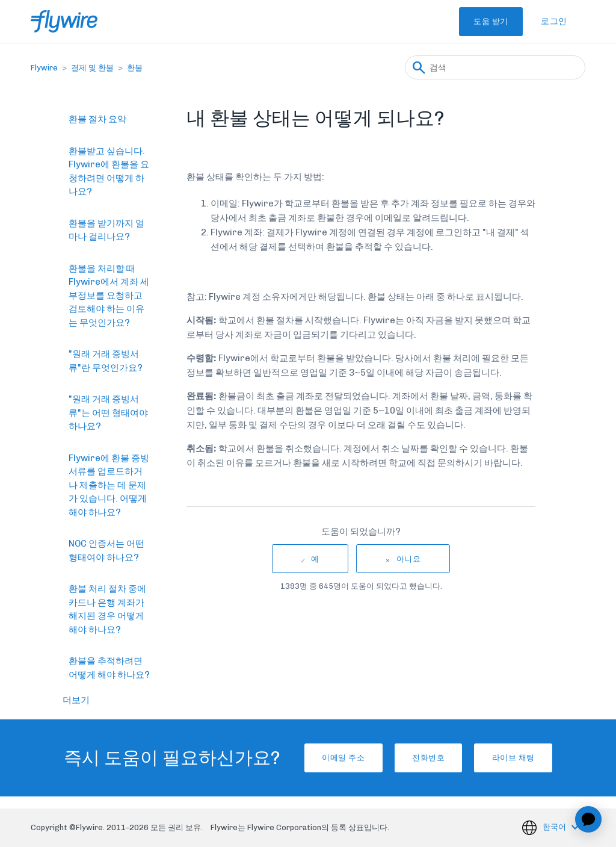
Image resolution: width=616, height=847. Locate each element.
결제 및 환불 (92, 68)
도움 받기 (477, 21)
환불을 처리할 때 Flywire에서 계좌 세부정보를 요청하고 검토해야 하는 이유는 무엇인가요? (109, 296)
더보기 (76, 700)
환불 (135, 68)
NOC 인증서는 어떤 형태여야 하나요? (106, 551)
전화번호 (428, 758)
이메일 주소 (321, 758)
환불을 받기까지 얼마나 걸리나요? (106, 230)
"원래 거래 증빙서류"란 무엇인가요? (106, 361)
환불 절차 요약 (97, 119)
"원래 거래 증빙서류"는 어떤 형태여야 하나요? (108, 413)
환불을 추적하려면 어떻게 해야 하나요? (109, 668)
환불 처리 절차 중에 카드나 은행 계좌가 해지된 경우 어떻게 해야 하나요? (107, 609)
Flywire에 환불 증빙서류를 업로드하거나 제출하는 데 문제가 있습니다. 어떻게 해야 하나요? (109, 485)
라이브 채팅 (536, 758)
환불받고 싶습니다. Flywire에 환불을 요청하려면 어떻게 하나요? (109, 172)
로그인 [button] (554, 21)
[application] (588, 819)
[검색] (495, 67)
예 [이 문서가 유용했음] (315, 559)
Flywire (44, 68)
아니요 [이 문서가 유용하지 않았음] (409, 559)
